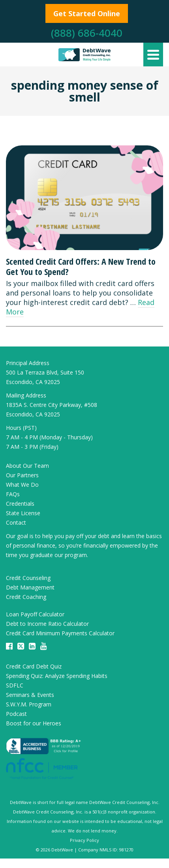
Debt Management (30, 587)
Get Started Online (87, 13)
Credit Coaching (26, 597)
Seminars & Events (30, 695)
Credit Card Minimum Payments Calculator (60, 633)
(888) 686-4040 (87, 33)
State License (23, 513)
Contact (16, 522)
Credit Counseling (28, 578)
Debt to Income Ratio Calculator (47, 624)
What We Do (22, 485)
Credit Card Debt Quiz (34, 666)
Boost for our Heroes (34, 723)
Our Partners (22, 475)
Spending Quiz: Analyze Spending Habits (57, 676)
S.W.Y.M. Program (29, 704)
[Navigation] (153, 55)
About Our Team (27, 466)
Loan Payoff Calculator (35, 614)
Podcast (16, 714)
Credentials (20, 504)
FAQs (13, 494)
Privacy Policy (84, 840)
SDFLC (15, 685)
